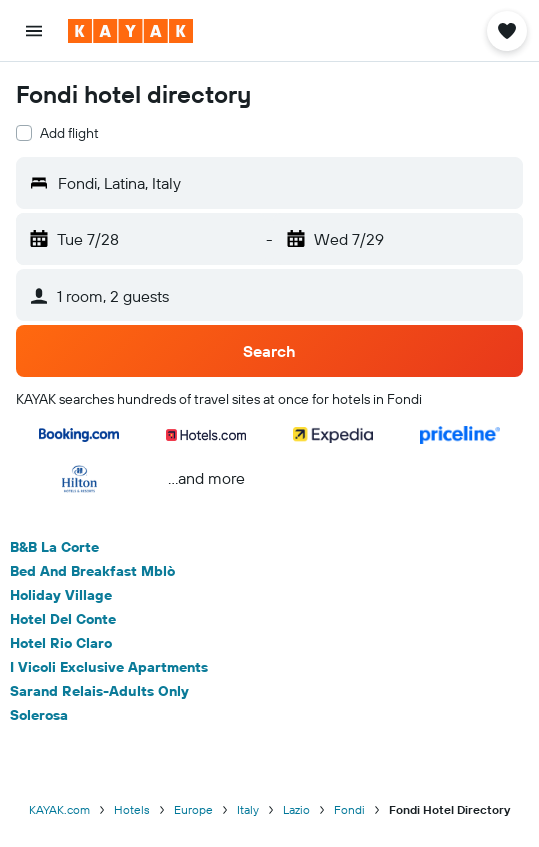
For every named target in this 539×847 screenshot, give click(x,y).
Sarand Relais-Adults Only (99, 691)
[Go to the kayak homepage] (130, 31)
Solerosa (39, 715)
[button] (34, 31)
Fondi (349, 809)
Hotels (132, 809)
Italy (248, 809)
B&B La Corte (54, 547)
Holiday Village (61, 595)
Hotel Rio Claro (61, 643)
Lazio (296, 809)
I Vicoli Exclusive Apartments (109, 667)
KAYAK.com (59, 809)
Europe (193, 809)
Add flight (69, 133)
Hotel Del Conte (63, 619)
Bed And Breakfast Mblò (92, 571)
